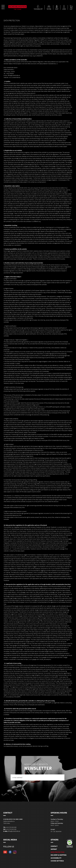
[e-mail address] (38, 777)
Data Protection (57, 852)
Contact (54, 846)
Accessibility (56, 858)
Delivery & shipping (59, 855)
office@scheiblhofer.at (14, 831)
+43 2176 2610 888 (11, 829)
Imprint (54, 849)
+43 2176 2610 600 (11, 827)
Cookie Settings (57, 861)
